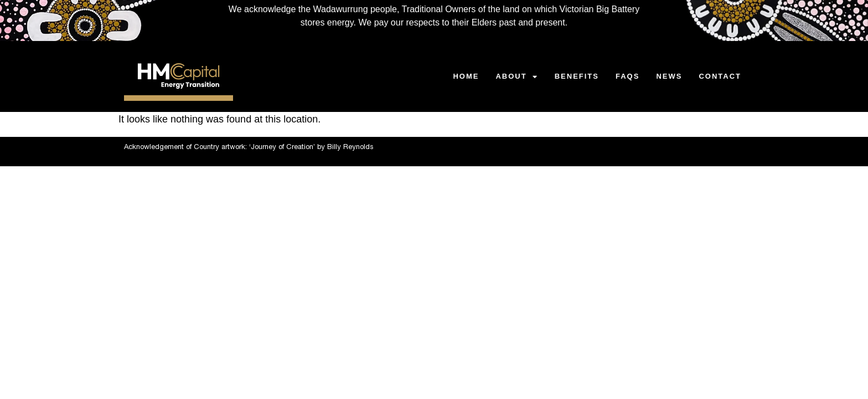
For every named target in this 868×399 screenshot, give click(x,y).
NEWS (669, 76)
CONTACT (720, 76)
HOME (466, 76)
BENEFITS (577, 76)
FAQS (627, 76)
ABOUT (516, 77)
